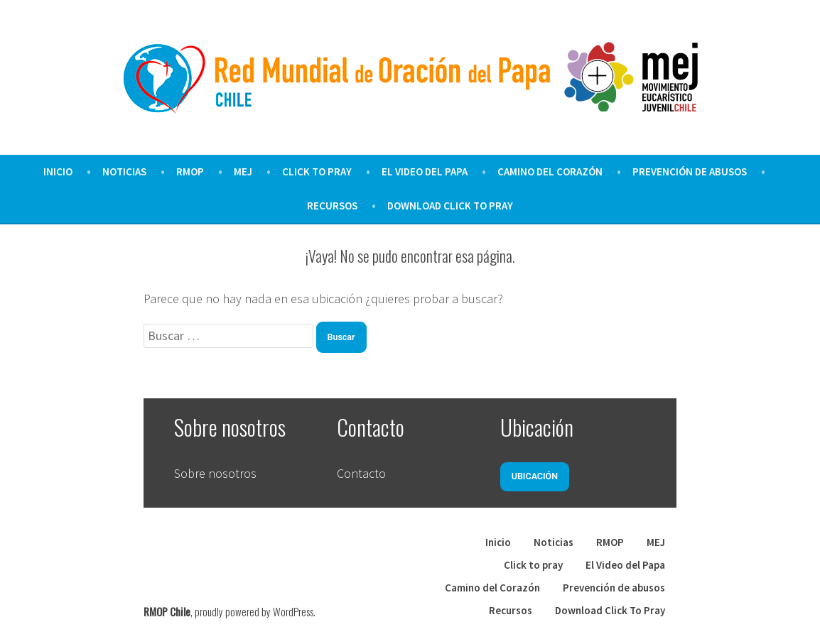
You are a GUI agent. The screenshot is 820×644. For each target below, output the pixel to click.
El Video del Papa (425, 171)
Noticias (124, 171)
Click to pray (317, 171)
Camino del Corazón (550, 171)
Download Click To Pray (450, 206)
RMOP (190, 171)
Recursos (332, 206)
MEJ (243, 171)
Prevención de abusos (690, 171)
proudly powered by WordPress (254, 611)
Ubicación (535, 476)
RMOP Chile (167, 611)
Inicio (58, 171)
